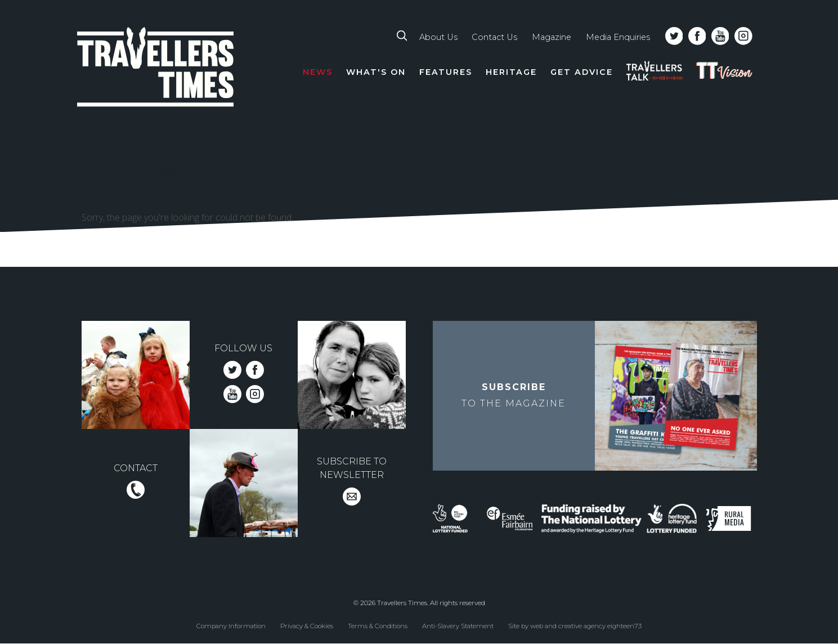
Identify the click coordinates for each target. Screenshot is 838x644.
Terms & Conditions (378, 626)
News (318, 72)
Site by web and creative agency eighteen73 (575, 626)
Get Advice (582, 72)
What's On (376, 72)
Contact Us (494, 37)
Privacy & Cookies (307, 626)
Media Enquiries (618, 37)
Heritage (511, 72)
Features (446, 72)
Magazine (552, 37)
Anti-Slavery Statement (458, 626)
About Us (438, 37)
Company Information (231, 626)
